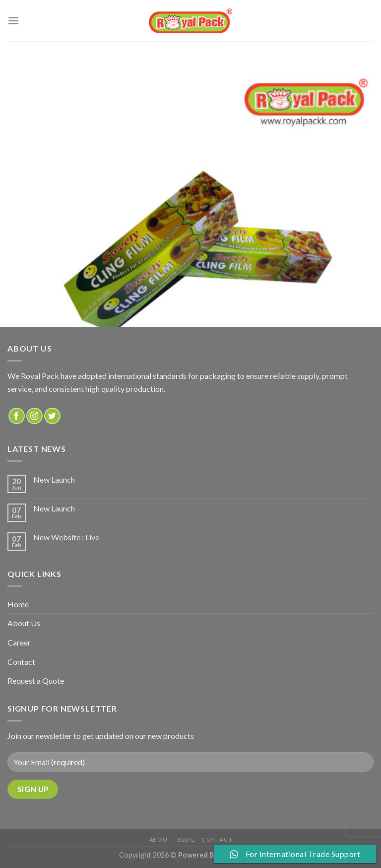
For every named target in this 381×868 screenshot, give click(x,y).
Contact (21, 662)
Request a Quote (36, 681)
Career (19, 642)
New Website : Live (66, 537)
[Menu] (13, 21)
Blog (186, 839)
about (160, 839)
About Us (24, 623)
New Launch (54, 479)
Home (18, 604)
